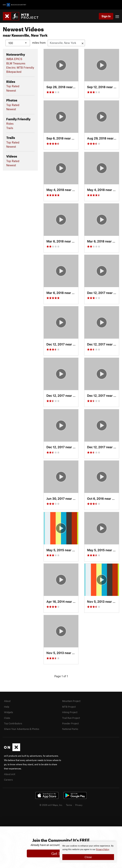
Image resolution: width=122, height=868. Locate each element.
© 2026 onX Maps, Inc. (51, 805)
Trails (10, 128)
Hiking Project (70, 712)
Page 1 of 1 (61, 676)
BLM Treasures (16, 63)
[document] (88, 852)
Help (7, 706)
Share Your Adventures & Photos (22, 729)
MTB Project (69, 706)
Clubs (7, 718)
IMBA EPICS (14, 59)
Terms (69, 805)
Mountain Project (71, 701)
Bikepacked (14, 72)
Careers (8, 780)
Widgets (8, 712)
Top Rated (13, 86)
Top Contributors (13, 723)
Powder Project (70, 723)
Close (88, 857)
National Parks (70, 729)
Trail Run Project (71, 718)
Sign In (106, 16)
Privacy (79, 805)
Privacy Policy (103, 849)
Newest (11, 90)
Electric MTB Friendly (20, 67)
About (7, 701)
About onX (10, 774)
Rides (10, 124)
